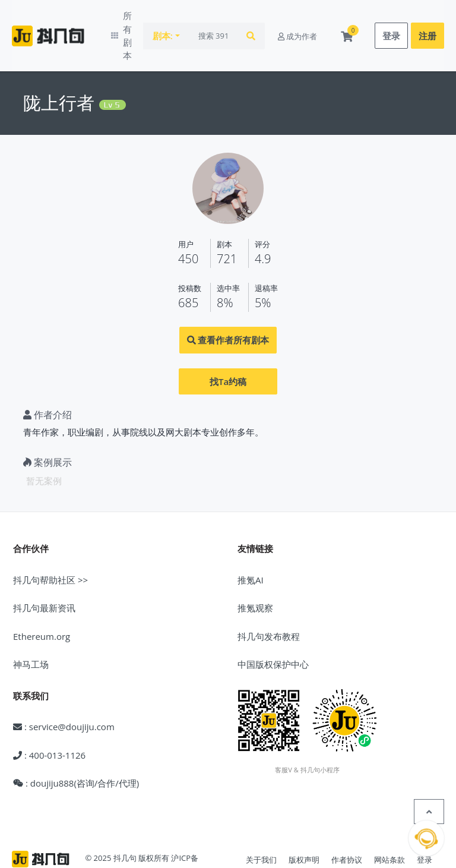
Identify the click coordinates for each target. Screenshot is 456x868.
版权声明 (304, 828)
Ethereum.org (42, 604)
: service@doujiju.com (64, 695)
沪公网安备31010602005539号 (111, 841)
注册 (427, 20)
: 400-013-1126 (49, 722)
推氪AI (251, 547)
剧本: (178, 20)
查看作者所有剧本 (228, 308)
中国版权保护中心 (273, 632)
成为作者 (297, 20)
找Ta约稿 (228, 349)
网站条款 (389, 828)
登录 (391, 20)
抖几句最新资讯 (44, 576)
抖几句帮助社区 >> (50, 547)
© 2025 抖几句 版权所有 (127, 826)
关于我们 (261, 828)
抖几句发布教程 (269, 604)
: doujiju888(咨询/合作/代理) (76, 751)
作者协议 (347, 828)
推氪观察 (255, 576)
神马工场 (31, 632)
